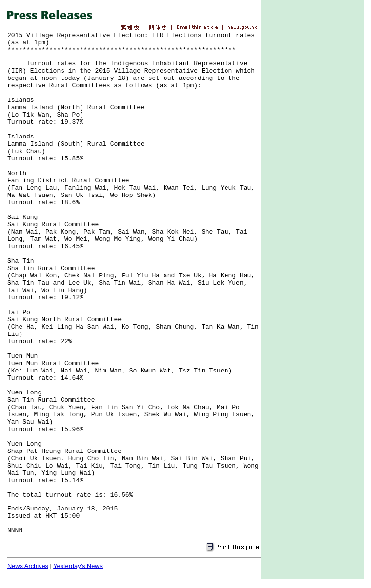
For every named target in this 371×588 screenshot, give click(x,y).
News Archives (28, 566)
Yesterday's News (78, 566)
